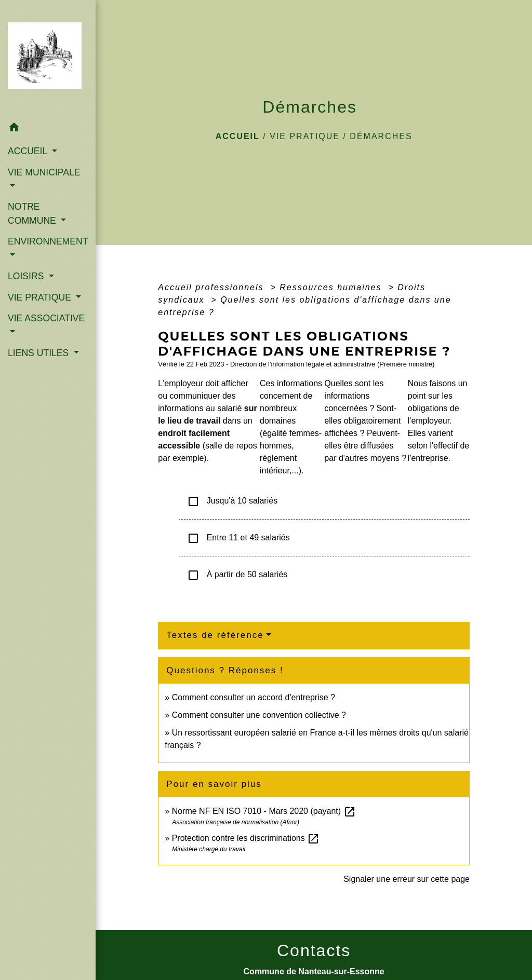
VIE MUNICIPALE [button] (44, 172)
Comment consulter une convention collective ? (259, 715)
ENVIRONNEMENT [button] (48, 241)
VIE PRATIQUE (305, 136)
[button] (48, 129)
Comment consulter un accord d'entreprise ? (254, 697)
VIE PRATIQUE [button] (41, 297)
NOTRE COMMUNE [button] (33, 213)
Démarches (381, 136)
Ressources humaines (332, 287)
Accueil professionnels (212, 287)
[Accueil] (48, 59)
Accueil (238, 136)
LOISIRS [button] (27, 276)
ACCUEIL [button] (29, 151)
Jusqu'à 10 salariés (232, 501)
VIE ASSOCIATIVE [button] (46, 318)
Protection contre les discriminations (246, 838)
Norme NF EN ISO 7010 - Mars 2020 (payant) (264, 811)
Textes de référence (215, 635)
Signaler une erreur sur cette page (407, 879)
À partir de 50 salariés (237, 575)
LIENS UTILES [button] (39, 353)
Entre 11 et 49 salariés (238, 538)
